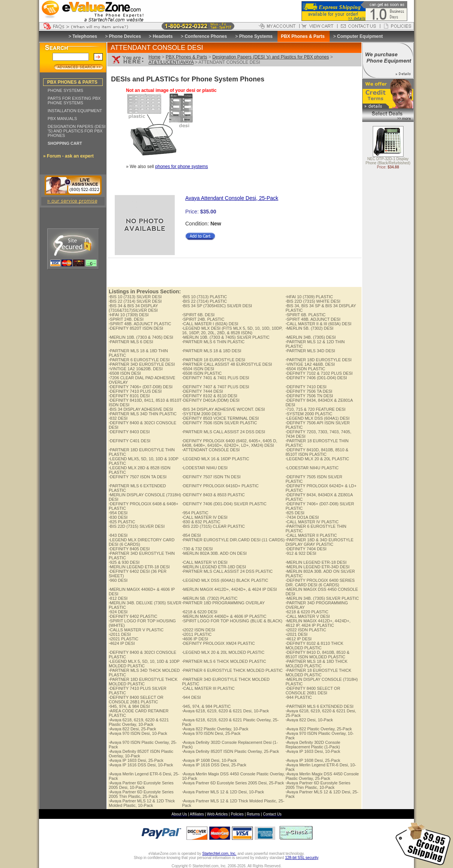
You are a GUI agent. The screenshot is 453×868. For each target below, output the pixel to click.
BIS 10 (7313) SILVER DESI (135, 297)
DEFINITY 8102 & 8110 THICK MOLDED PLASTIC (314, 646)
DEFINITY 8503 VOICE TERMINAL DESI (220, 418)
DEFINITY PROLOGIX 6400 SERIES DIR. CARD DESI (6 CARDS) (320, 583)
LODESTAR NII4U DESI (205, 468)
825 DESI (295, 513)
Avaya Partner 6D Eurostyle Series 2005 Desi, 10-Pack (141, 785)
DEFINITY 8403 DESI (129, 432)
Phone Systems (256, 36)
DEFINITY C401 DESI (130, 441)
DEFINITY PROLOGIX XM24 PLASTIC (218, 643)
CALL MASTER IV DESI (205, 517)
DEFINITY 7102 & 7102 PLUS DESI (319, 373)
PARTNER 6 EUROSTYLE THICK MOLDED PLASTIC (232, 670)
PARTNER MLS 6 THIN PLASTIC (213, 342)
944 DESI (191, 697)
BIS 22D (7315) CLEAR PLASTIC (213, 526)
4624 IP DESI (122, 643)
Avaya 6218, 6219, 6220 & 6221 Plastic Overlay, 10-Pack (139, 722)
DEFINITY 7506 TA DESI (309, 391)
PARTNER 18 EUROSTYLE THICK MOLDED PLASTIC (318, 673)
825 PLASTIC (122, 522)
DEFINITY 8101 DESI (129, 396)
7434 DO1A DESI (302, 517)
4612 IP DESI (298, 639)
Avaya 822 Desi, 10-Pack (309, 720)
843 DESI (118, 535)
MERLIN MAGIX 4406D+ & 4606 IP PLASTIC (224, 616)
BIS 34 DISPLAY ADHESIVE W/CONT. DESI (223, 409)
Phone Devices (125, 36)
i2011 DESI (120, 634)
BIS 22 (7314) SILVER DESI (135, 301)
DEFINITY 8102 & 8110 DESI (209, 396)
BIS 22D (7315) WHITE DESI (313, 301)
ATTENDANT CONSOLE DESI (211, 450)
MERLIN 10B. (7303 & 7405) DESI (141, 337)
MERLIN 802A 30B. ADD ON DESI (214, 553)
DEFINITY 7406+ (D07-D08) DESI (141, 387)
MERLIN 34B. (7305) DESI (310, 337)
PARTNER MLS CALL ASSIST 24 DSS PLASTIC (227, 571)
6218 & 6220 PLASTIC (307, 612)
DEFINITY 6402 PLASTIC (133, 616)
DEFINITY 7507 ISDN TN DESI (211, 477)
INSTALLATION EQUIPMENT (75, 111)
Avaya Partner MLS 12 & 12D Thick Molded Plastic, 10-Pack (142, 803)
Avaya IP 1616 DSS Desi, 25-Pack (214, 765)
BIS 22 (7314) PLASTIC (204, 301)
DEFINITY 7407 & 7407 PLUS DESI (215, 387)
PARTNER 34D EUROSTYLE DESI (142, 364)
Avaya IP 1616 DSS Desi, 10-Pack (141, 765)
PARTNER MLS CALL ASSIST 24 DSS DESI (223, 432)
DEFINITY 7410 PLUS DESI (135, 391)
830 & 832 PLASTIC (201, 522)
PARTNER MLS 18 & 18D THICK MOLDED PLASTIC (316, 664)
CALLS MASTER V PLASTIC (136, 630)
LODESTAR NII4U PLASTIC (312, 468)
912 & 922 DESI (301, 553)
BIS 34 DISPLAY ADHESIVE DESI (141, 409)
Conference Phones (206, 36)
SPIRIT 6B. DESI (198, 315)
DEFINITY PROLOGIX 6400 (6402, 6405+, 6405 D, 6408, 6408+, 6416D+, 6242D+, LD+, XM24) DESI (229, 443)
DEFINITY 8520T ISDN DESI (136, 328)
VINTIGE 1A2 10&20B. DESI (136, 369)
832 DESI (118, 418)
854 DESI (191, 535)
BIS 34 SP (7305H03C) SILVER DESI (217, 306)
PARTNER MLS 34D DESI (310, 351)
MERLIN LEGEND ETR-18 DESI (316, 562)
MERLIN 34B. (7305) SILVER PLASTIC (322, 598)
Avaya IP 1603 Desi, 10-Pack (313, 751)
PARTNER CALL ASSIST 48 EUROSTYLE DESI (227, 364)
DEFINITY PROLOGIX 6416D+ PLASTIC (220, 486)
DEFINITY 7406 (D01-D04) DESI (316, 378)
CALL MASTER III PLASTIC (208, 688)
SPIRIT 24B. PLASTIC (203, 319)
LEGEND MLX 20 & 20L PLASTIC (317, 459)
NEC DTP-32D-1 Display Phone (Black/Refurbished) (388, 161)
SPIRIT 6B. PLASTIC (305, 315)
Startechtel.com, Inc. (219, 854)
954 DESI (118, 513)
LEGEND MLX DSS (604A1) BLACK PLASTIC (225, 580)
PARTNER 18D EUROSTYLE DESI (318, 360)
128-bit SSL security (301, 858)
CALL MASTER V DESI (307, 616)
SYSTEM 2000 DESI (202, 414)
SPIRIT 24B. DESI (126, 319)
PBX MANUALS (62, 119)
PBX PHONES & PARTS (72, 82)
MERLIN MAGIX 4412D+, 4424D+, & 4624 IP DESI (229, 589)
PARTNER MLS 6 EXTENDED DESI (319, 706)
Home (154, 57)
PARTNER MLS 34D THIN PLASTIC (143, 414)
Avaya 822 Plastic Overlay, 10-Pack (215, 729)
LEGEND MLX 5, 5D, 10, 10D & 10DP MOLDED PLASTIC (144, 664)
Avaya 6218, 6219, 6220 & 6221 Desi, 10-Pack (225, 711)
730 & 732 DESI (197, 549)
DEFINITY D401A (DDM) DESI (211, 400)
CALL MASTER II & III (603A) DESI (318, 324)
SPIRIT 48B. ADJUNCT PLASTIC (140, 324)
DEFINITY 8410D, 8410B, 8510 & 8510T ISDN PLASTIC (317, 452)
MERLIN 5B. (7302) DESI (309, 328)
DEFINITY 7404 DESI (306, 549)
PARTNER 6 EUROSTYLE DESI (139, 360)
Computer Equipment (360, 36)
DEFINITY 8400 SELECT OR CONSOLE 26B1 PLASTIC (136, 700)
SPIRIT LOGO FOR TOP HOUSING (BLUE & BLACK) (232, 621)
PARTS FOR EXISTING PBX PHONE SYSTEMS (74, 101)
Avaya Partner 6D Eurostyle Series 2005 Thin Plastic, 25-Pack (141, 794)
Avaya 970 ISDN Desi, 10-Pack (138, 733)
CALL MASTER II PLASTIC (311, 535)
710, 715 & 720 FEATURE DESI (315, 409)
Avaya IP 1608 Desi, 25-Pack (313, 760)
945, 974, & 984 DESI (129, 706)
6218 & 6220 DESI (199, 612)
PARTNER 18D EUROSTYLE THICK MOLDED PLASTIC (143, 682)
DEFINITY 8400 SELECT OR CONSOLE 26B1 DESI (313, 691)
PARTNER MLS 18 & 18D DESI (211, 351)
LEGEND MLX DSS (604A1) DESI (317, 418)
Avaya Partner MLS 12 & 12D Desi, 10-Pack (223, 792)
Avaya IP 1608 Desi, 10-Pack (209, 760)
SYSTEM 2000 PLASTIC (309, 414)
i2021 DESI (296, 634)
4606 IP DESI (195, 639)
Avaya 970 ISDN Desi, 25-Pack (211, 733)
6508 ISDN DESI (125, 373)
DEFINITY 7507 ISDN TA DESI (138, 477)
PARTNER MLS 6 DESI (131, 342)
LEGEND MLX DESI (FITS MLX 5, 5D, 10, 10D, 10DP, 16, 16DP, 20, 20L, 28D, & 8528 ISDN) (232, 330)
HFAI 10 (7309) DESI (129, 315)
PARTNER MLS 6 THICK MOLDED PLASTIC (224, 661)
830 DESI (118, 517)
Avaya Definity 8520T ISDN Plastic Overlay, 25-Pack (230, 751)
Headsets (163, 36)
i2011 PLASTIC (197, 634)
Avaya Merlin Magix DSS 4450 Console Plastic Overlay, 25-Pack (322, 776)
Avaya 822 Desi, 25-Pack (132, 729)
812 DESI (118, 598)
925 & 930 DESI (124, 562)
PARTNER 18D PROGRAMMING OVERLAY (223, 603)
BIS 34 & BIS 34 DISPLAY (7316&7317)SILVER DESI (133, 308)
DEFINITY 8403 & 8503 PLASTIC (213, 495)
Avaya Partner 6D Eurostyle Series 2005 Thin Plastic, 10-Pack (318, 785)
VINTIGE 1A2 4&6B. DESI (310, 364)
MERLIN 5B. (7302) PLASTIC (210, 598)
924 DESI (118, 612)
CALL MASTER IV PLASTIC (312, 522)
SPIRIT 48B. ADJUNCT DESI (313, 319)
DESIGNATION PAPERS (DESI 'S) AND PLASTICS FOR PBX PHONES (76, 131)
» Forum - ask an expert (68, 156)
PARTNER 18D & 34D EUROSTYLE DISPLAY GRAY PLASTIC (319, 542)
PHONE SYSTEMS (65, 90)
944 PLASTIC (298, 697)
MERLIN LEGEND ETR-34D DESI (317, 567)
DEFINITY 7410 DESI (306, 387)
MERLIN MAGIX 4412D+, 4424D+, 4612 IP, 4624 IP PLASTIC (318, 623)
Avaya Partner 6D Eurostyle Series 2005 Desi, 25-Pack (233, 783)
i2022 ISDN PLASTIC (306, 630)
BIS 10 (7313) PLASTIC (204, 297)
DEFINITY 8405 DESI (129, 549)
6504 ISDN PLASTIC (305, 369)
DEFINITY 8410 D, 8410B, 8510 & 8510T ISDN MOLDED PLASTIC (317, 655)
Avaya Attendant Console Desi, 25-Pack (232, 198)
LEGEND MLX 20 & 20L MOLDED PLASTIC (223, 652)
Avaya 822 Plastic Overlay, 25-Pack (319, 729)
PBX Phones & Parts (187, 57)
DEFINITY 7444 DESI (202, 391)
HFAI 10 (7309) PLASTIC (309, 297)
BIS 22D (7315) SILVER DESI (137, 526)
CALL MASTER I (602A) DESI (210, 324)
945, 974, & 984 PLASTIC (206, 706)
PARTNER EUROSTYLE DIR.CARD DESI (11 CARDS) (233, 540)
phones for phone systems (182, 167)
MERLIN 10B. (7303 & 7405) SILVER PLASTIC (226, 337)
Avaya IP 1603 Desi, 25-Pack (136, 760)
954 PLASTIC (195, 513)
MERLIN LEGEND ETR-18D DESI (214, 567)
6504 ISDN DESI (198, 369)
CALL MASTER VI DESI (205, 562)
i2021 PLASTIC (124, 639)
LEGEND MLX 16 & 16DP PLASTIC (215, 459)
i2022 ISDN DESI (198, 630)
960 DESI (118, 580)
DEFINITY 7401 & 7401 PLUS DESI (215, 378)
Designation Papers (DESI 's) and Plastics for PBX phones (271, 57)
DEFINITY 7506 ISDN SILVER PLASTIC (219, 423)
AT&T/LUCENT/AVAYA (171, 62)
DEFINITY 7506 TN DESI (309, 396)
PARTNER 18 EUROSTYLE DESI (213, 360)
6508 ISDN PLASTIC (202, 373)
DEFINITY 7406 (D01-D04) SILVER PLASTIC (224, 504)
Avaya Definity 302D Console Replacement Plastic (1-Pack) (313, 745)
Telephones (85, 36)
